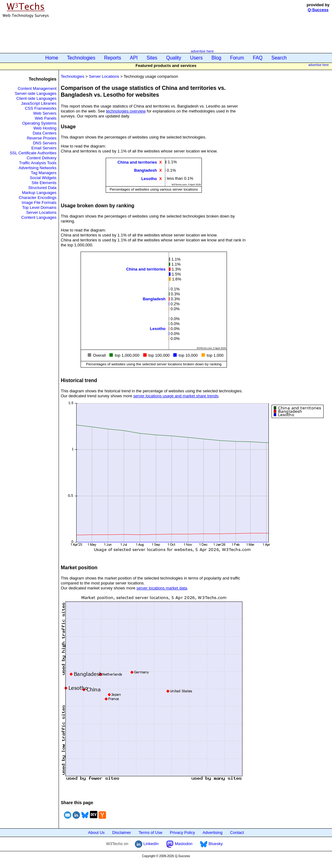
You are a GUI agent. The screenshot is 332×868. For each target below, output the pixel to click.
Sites (152, 58)
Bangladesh (146, 170)
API (134, 58)
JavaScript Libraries (39, 103)
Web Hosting (45, 128)
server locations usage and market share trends (176, 396)
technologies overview (126, 111)
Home (52, 58)
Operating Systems (39, 123)
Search (279, 58)
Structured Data (42, 188)
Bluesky (211, 844)
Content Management (37, 88)
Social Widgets (43, 178)
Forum (237, 58)
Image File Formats (39, 203)
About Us (96, 833)
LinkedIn (147, 844)
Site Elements (44, 183)
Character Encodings (38, 198)
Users (196, 58)
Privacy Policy (182, 833)
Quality (174, 58)
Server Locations (41, 212)
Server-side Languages (36, 93)
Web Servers (45, 113)
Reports (113, 58)
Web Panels (46, 118)
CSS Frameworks (41, 108)
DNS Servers (45, 143)
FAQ (258, 58)
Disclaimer (122, 833)
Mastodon (179, 844)
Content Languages (39, 217)
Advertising (212, 833)
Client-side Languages (36, 98)
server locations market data (162, 588)
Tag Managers (44, 173)
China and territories (137, 162)
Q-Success (318, 10)
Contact (237, 833)
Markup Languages (39, 193)
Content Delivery (42, 158)
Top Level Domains (39, 207)
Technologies (81, 58)
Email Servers (44, 148)
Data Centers (44, 133)
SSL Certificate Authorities (33, 153)
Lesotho (149, 178)
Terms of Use (151, 833)
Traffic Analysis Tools (38, 163)
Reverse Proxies (42, 138)
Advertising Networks (38, 168)
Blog (216, 58)
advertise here (202, 51)
